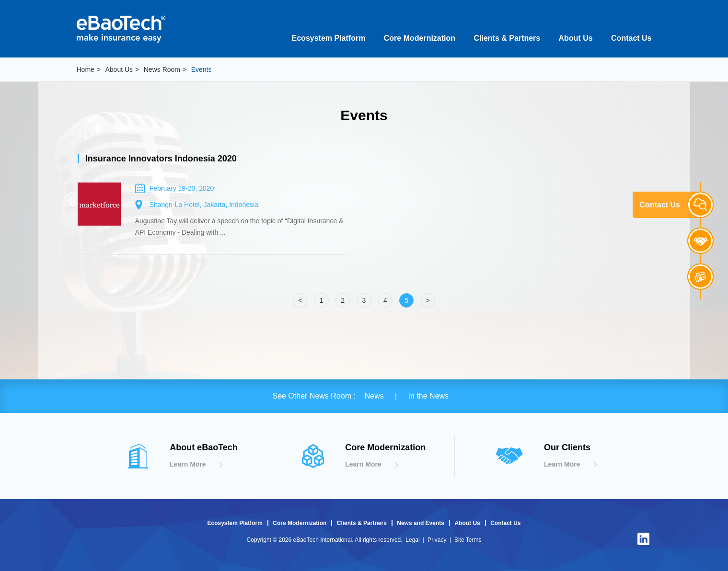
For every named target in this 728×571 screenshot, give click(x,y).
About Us (576, 38)
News (375, 396)
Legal (412, 540)
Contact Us (631, 38)
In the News (428, 396)
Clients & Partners (507, 38)
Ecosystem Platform (329, 38)
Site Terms (468, 540)
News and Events (421, 523)
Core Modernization (420, 38)
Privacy (437, 540)
